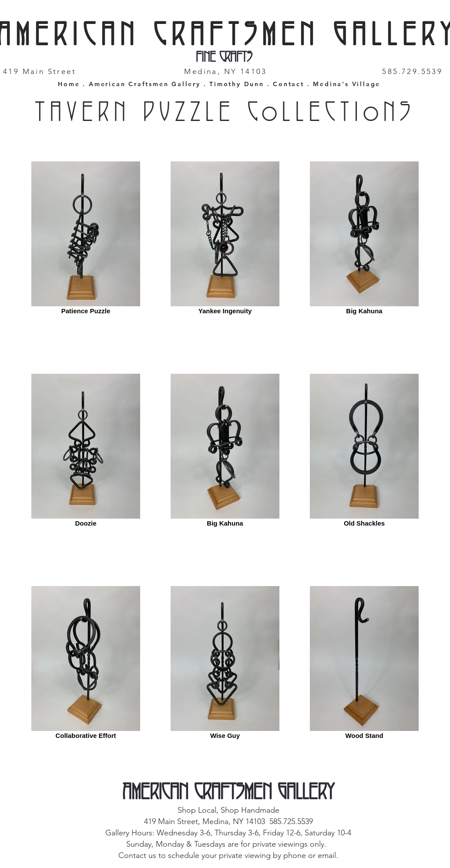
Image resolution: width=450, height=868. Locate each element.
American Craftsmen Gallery (145, 84)
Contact (290, 84)
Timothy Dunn (237, 84)
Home (69, 84)
